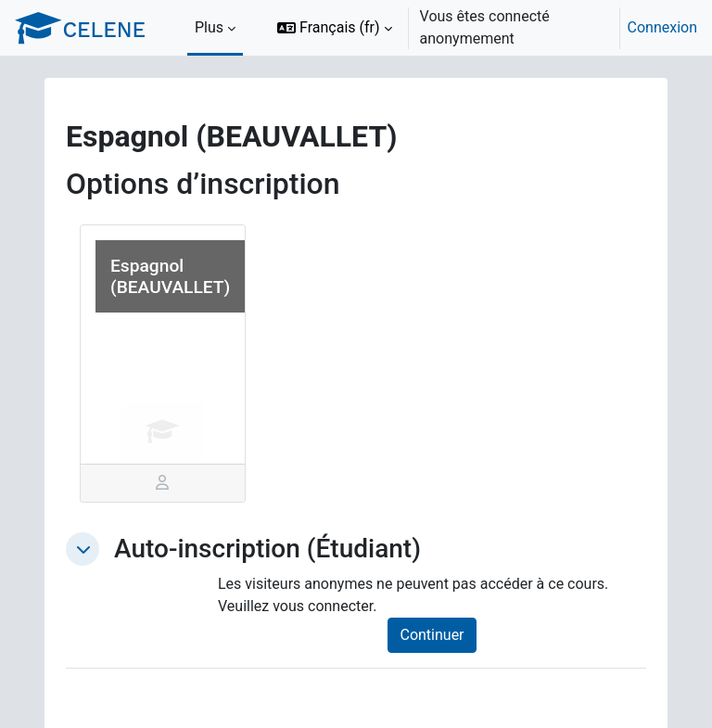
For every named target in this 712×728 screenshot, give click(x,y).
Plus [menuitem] (209, 27)
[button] (335, 28)
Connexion (662, 27)
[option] (481, 28)
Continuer (432, 635)
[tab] (163, 483)
